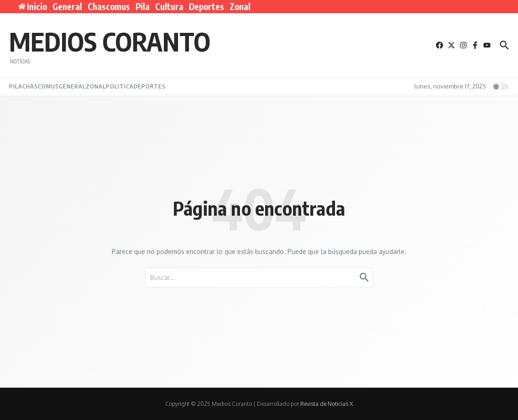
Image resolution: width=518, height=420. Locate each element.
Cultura (169, 6)
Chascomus (109, 6)
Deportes (207, 6)
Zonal (240, 6)
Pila (143, 6)
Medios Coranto (110, 41)
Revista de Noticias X (327, 404)
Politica (120, 86)
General (67, 6)
